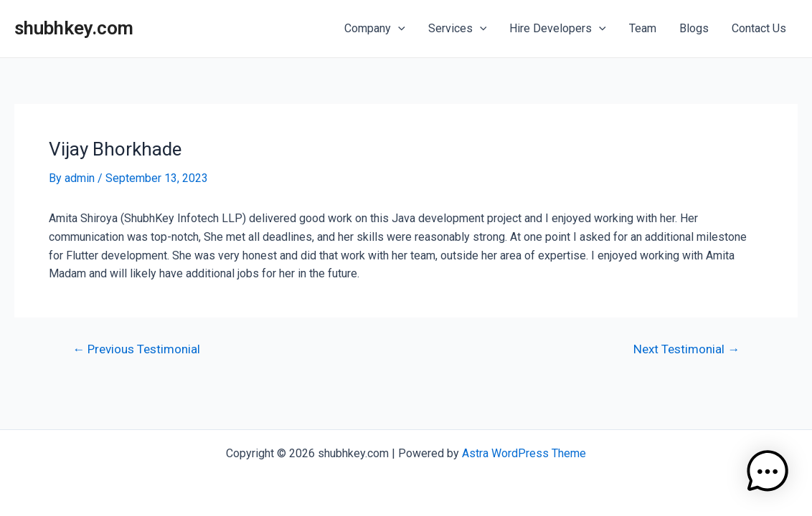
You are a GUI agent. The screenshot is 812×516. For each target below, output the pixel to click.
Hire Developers (558, 29)
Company (375, 29)
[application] (398, 29)
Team (643, 28)
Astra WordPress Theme (524, 453)
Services (458, 29)
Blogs (694, 28)
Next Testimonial (686, 349)
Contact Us (759, 28)
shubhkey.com (74, 28)
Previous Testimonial (136, 349)
